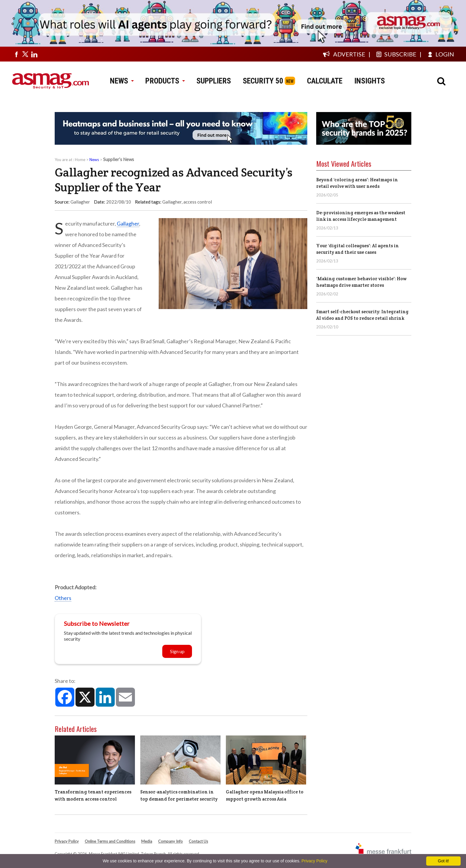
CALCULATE (325, 81)
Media (147, 841)
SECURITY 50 (263, 81)
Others (63, 598)
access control (198, 202)
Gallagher (172, 202)
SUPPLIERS (214, 81)
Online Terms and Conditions (110, 841)
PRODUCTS (165, 81)
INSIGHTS (370, 81)
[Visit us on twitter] (25, 54)
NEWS (122, 81)
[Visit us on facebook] (16, 54)
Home (80, 160)
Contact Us (198, 841)
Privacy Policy (67, 841)
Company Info (170, 841)
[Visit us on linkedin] (34, 54)
